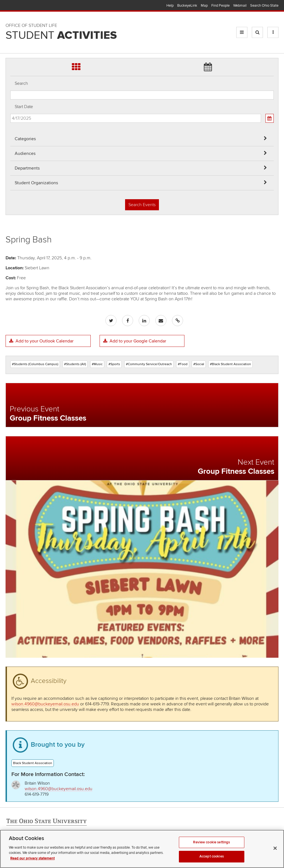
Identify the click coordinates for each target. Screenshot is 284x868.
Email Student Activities (58, 846)
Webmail (240, 6)
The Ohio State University (17, 6)
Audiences (25, 153)
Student (61, 35)
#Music (97, 364)
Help (170, 6)
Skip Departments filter (10, 23)
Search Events (142, 205)
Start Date (24, 107)
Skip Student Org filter (10, 37)
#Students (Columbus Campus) (35, 364)
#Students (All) (75, 364)
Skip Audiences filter (10, 8)
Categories (25, 139)
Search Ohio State (264, 6)
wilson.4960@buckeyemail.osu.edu (45, 704)
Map (204, 6)
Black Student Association (33, 763)
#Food (183, 364)
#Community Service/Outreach (149, 364)
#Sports (114, 364)
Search (21, 83)
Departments (27, 168)
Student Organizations (36, 183)
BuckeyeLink (187, 6)
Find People (220, 6)
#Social (199, 364)
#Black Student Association (230, 364)
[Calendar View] (270, 118)
